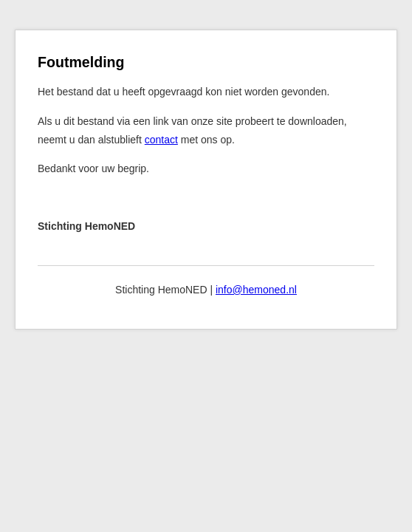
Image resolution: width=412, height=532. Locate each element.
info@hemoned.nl (256, 290)
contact (161, 140)
